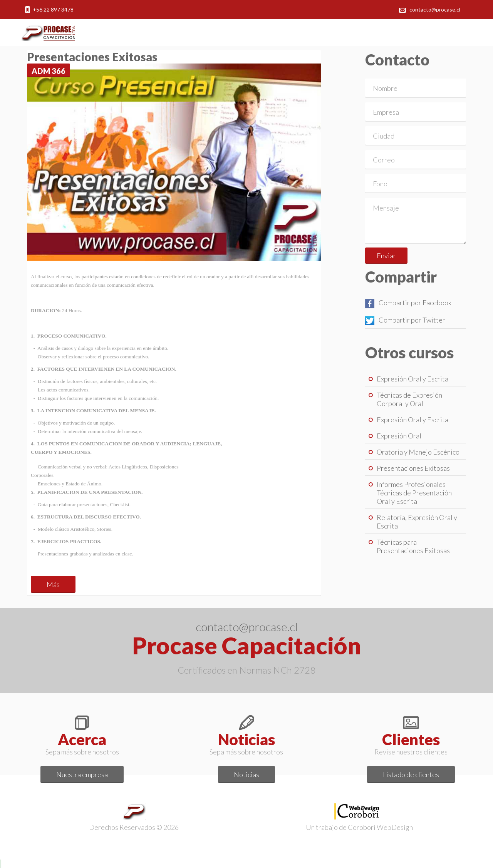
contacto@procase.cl (435, 9)
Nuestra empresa (82, 774)
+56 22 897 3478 (53, 9)
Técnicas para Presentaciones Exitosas (413, 546)
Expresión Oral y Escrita (413, 379)
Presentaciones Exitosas (413, 468)
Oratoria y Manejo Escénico (418, 452)
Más (53, 584)
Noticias (246, 774)
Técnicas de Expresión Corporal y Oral (409, 399)
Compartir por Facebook (408, 303)
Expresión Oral (399, 436)
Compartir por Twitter (405, 320)
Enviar (386, 256)
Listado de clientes (411, 774)
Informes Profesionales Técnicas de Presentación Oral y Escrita (414, 493)
